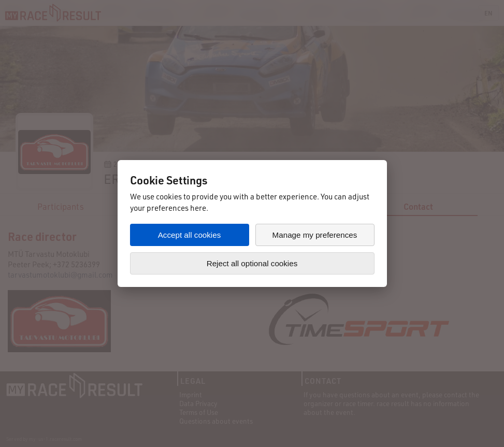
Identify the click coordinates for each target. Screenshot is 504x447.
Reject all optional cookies (252, 263)
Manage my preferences (315, 235)
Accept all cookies (190, 235)
